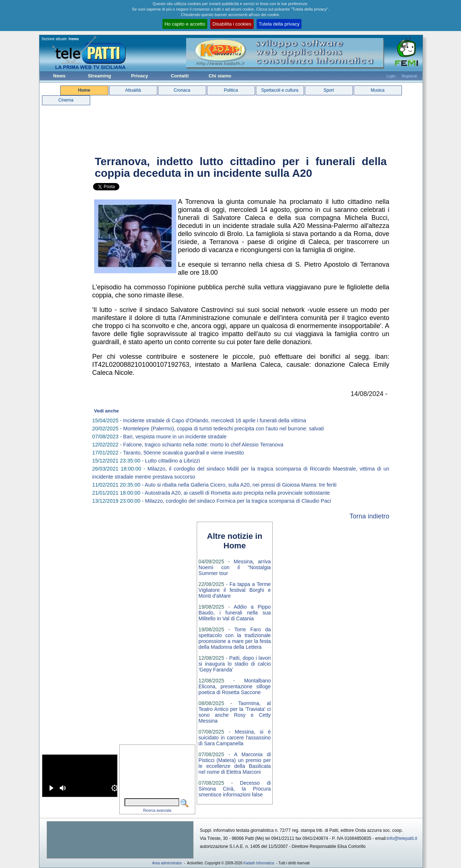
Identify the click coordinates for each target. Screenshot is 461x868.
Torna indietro (369, 516)
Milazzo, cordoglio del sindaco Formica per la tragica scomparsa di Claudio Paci (238, 501)
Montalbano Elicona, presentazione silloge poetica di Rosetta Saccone (235, 686)
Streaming (100, 76)
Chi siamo (220, 76)
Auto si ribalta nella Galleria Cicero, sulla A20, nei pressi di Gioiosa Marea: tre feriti (241, 485)
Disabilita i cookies (232, 24)
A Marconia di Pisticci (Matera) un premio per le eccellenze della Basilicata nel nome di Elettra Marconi (235, 763)
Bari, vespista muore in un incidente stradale (175, 437)
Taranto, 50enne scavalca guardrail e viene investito (183, 453)
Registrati (409, 76)
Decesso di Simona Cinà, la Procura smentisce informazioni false (235, 789)
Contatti (180, 76)
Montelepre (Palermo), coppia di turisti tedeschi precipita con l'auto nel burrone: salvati (223, 429)
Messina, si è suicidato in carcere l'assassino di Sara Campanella (235, 738)
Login (391, 76)
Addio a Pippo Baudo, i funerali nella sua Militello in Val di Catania (235, 613)
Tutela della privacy (279, 24)
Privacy (139, 76)
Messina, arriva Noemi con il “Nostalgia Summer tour (235, 567)
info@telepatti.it (402, 838)
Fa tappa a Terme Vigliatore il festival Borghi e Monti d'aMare (235, 590)
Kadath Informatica (259, 863)
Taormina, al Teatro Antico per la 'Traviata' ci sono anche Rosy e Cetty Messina (235, 712)
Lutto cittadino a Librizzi (172, 461)
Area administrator (167, 863)
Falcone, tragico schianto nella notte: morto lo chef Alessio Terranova (203, 445)
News (59, 76)
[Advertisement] (120, 840)
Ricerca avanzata (157, 810)
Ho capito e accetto (185, 24)
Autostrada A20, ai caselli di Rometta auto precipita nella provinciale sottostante (237, 493)
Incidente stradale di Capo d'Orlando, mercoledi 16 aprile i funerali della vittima (214, 420)
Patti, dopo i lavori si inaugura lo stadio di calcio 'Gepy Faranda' (235, 664)
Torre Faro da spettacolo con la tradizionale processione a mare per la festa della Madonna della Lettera (235, 638)
